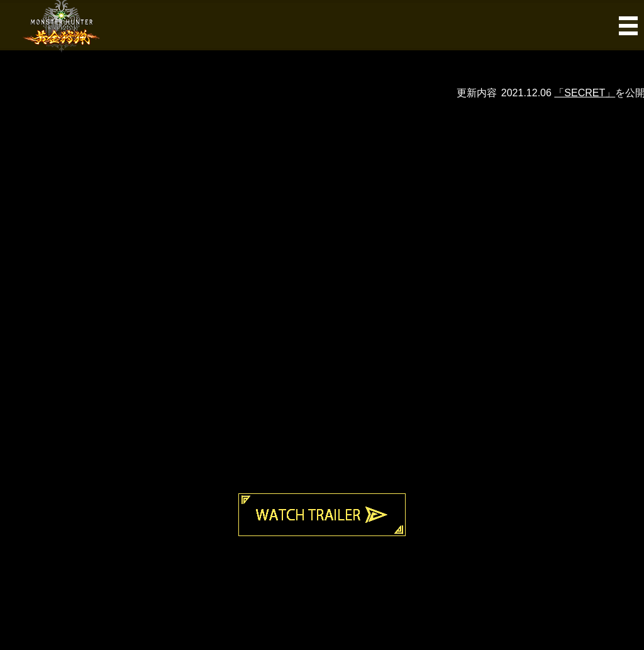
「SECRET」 (591, 93)
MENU (322, 25)
